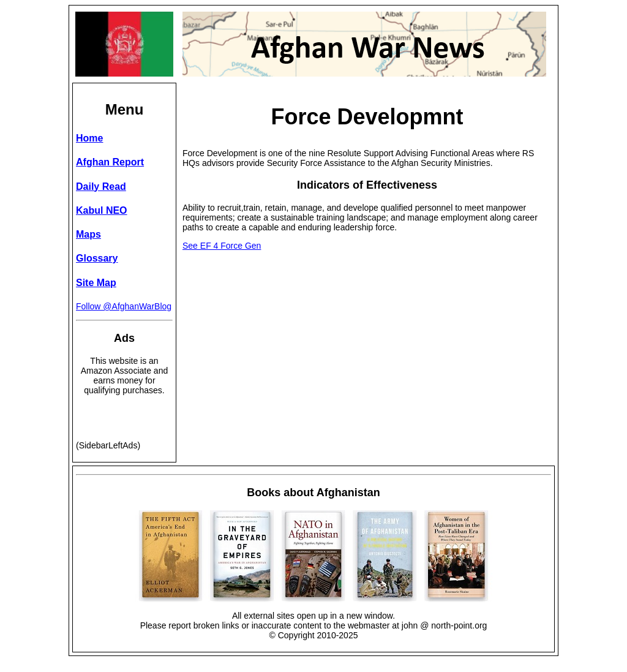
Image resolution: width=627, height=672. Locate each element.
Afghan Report (110, 162)
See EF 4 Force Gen (222, 246)
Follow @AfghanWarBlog (124, 306)
